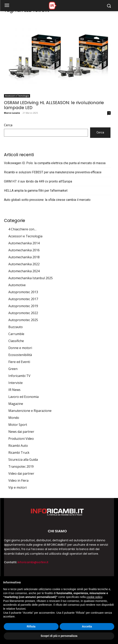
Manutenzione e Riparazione (30, 411)
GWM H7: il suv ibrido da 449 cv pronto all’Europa (38, 181)
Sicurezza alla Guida (23, 460)
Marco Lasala (12, 113)
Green (13, 369)
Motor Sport (18, 425)
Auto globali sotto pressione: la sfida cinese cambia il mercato (47, 200)
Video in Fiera (18, 480)
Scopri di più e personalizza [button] (59, 636)
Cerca (8, 125)
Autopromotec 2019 (23, 306)
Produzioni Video (21, 439)
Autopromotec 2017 (23, 299)
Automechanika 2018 (24, 257)
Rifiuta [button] (31, 626)
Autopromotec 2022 (23, 313)
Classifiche (16, 341)
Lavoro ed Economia (23, 397)
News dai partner (21, 432)
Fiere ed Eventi (19, 362)
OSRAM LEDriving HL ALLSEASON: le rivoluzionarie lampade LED (54, 105)
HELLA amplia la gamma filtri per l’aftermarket (36, 191)
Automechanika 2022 (24, 264)
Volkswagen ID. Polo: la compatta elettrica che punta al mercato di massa (55, 163)
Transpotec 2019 (21, 466)
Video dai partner (21, 473)
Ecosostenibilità (20, 355)
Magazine (16, 404)
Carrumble (16, 334)
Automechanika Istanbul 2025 (31, 278)
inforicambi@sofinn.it (33, 562)
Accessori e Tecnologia (17, 96)
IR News (14, 390)
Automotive (17, 285)
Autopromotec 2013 (23, 292)
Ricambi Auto (18, 446)
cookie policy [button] (94, 597)
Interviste (16, 383)
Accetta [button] (87, 626)
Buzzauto (16, 327)
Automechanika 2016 (24, 250)
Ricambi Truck (19, 453)
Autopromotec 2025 (23, 320)
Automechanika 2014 (24, 243)
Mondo (14, 418)
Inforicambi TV (19, 376)
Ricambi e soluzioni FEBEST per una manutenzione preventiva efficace (53, 172)
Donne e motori (20, 348)
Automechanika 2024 (24, 271)
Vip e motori (18, 487)
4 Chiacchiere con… (22, 229)
